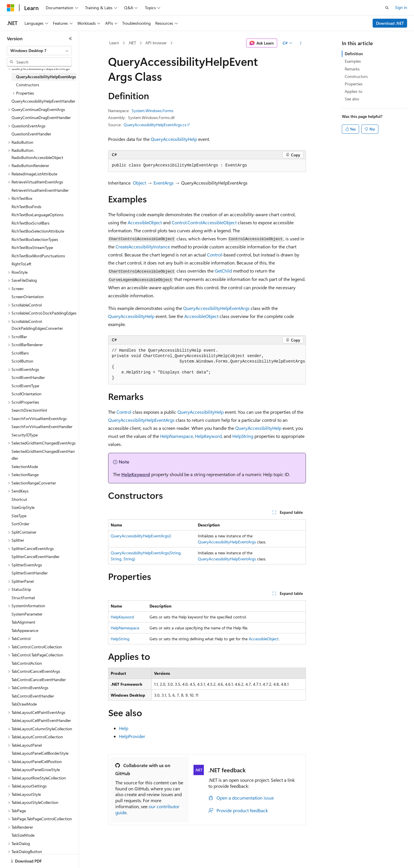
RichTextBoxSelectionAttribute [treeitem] (38, 231)
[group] (207, 364)
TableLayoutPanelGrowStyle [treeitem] (36, 770)
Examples (353, 61)
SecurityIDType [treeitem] (25, 435)
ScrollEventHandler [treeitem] (28, 377)
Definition (354, 54)
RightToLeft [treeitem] (21, 264)
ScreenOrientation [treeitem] (28, 297)
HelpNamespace (177, 436)
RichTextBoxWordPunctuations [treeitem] (38, 256)
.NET (132, 43)
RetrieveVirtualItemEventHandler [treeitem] (40, 190)
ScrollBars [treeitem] (20, 353)
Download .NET (390, 23)
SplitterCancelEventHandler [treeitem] (36, 556)
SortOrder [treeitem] (20, 524)
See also (352, 99)
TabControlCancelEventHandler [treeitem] (39, 680)
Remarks (352, 69)
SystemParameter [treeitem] (27, 614)
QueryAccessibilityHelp (174, 139)
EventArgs (164, 183)
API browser (156, 43)
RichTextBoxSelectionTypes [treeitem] (35, 239)
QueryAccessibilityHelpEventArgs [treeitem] (46, 77)
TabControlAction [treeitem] (27, 663)
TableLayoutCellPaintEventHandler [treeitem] (41, 720)
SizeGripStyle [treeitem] (23, 507)
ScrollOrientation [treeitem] (26, 394)
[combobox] (39, 51)
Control (214, 255)
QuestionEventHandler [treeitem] (31, 134)
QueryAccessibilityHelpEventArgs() (141, 536)
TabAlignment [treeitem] (23, 622)
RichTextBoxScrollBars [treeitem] (30, 223)
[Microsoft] (11, 8)
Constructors (356, 76)
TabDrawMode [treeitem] (24, 704)
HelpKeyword (208, 436)
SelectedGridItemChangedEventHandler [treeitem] (43, 455)
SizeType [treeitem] (19, 516)
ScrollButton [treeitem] (22, 361)
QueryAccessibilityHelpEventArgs (216, 308)
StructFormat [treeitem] (23, 598)
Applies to (353, 91)
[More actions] (301, 43)
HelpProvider (132, 736)
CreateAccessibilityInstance (143, 247)
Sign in (401, 7)
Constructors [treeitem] (28, 85)
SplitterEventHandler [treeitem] (30, 573)
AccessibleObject (145, 222)
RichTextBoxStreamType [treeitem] (32, 247)
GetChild (223, 271)
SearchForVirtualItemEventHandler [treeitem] (42, 427)
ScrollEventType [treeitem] (25, 386)
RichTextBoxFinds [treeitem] (26, 207)
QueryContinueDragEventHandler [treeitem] (41, 117)
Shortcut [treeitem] (19, 499)
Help (124, 728)
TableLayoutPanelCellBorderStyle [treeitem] (40, 753)
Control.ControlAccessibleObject (204, 222)
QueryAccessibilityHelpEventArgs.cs (155, 125)
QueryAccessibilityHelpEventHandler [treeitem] (43, 101)
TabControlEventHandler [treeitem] (33, 696)
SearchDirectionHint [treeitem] (29, 410)
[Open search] (387, 8)
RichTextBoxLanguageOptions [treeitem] (38, 215)
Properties (354, 84)
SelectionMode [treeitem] (25, 466)
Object (139, 183)
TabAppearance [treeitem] (25, 630)
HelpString (243, 436)
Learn (114, 43)
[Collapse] (70, 39)
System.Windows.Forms (153, 111)
